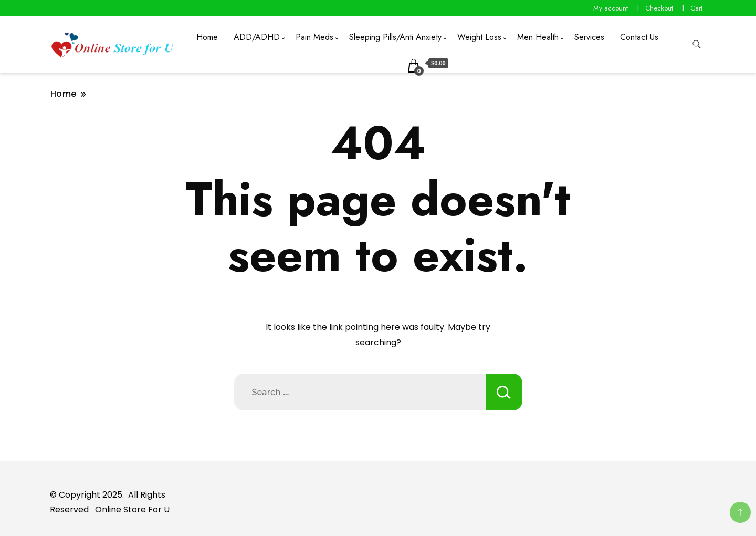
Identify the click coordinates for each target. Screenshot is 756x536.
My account (611, 8)
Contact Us (639, 37)
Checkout (659, 8)
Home (207, 37)
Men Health (538, 37)
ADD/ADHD (257, 37)
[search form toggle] (697, 44)
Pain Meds (314, 37)
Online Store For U (132, 509)
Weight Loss (479, 37)
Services (589, 37)
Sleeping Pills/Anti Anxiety (395, 37)
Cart (696, 8)
